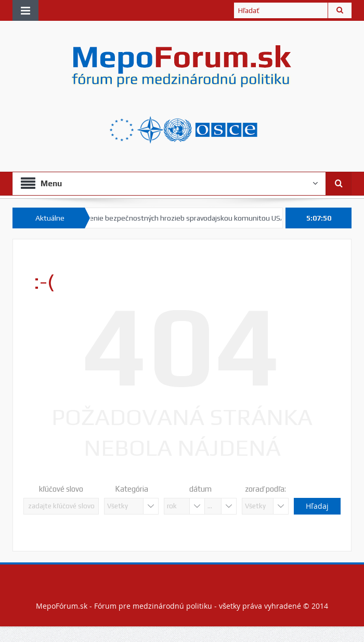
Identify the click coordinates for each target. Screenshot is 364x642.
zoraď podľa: (265, 489)
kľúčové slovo (61, 489)
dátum (200, 489)
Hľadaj (317, 506)
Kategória (132, 489)
